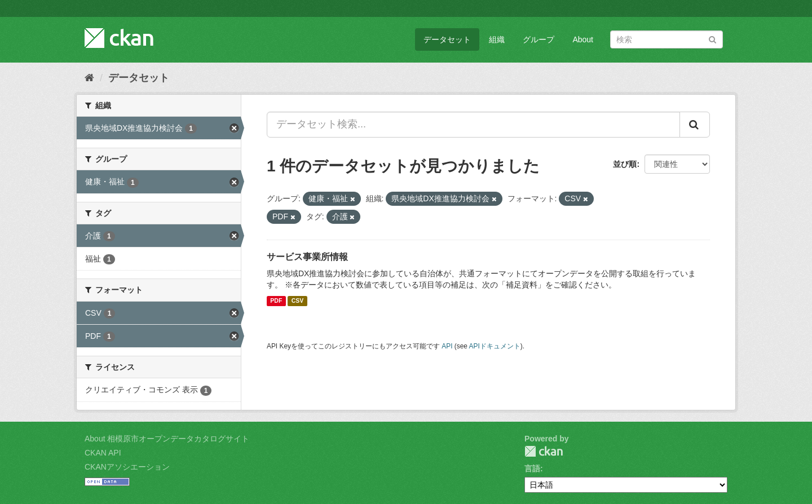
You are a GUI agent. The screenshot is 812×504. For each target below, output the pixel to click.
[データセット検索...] (473, 125)
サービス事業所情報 (307, 257)
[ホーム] (89, 78)
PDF (276, 301)
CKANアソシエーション (127, 467)
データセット (447, 39)
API (447, 346)
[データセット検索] (667, 39)
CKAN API (103, 453)
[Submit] (712, 39)
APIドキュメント (495, 346)
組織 (497, 39)
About (583, 39)
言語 (532, 468)
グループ (539, 39)
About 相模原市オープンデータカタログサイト (167, 439)
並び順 (625, 164)
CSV (298, 301)
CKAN (544, 451)
